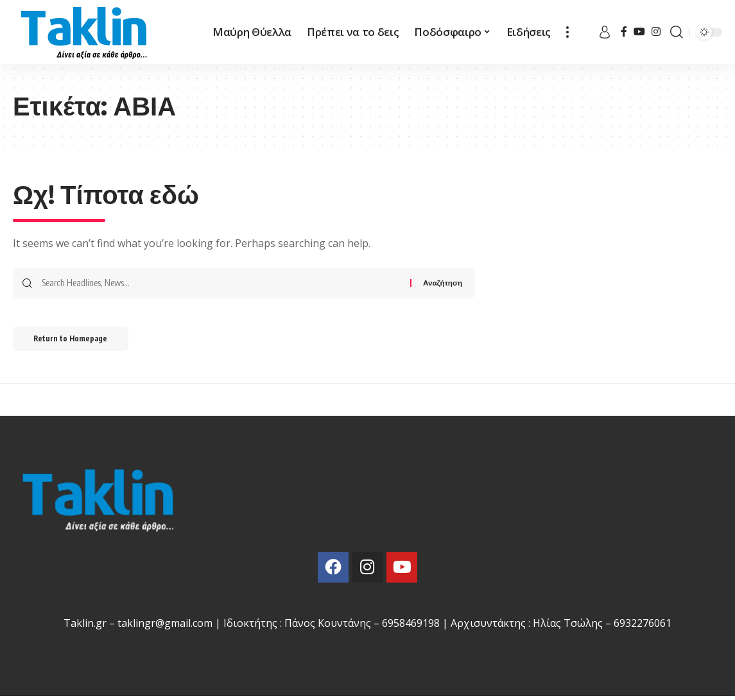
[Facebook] (624, 32)
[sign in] (605, 32)
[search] (677, 32)
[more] (567, 32)
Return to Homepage (76, 340)
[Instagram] (656, 32)
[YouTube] (639, 32)
